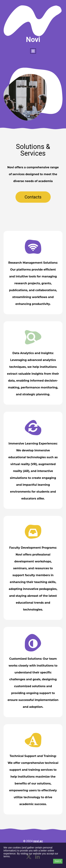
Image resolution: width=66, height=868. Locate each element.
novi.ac (38, 841)
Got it (58, 861)
